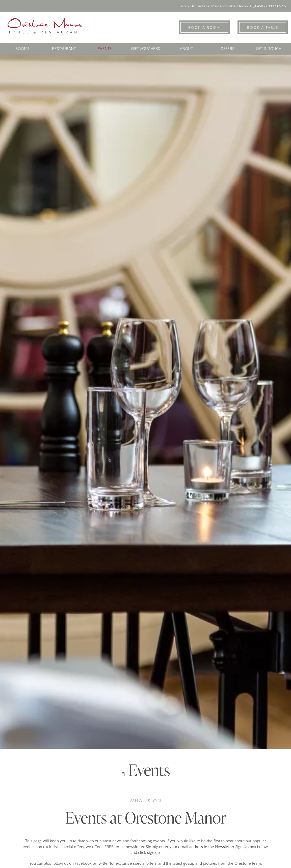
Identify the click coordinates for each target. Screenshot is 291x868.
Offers (227, 49)
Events (105, 49)
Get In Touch (269, 49)
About (186, 49)
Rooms (22, 49)
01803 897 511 (277, 6)
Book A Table (263, 28)
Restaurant (64, 49)
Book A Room (204, 28)
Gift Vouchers (145, 49)
